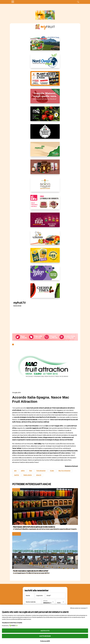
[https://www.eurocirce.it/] (45, 45)
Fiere (31, 471)
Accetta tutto (45, 631)
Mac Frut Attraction (64, 471)
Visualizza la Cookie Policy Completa (12, 623)
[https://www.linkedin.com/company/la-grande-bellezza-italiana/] (45, 133)
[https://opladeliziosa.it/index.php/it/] (45, 239)
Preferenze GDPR (45, 641)
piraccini (39, 475)
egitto (23, 471)
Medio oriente (28, 475)
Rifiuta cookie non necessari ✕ (79, 608)
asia (15, 471)
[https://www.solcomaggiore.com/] (45, 186)
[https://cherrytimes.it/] (45, 292)
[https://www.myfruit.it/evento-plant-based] (45, 80)
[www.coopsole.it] (45, 204)
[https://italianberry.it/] (45, 274)
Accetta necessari (45, 636)
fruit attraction (41, 471)
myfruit (16, 490)
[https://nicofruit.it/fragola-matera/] (45, 98)
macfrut (17, 475)
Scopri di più (17, 306)
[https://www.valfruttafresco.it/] (45, 151)
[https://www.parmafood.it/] (45, 257)
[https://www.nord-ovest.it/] (45, 62)
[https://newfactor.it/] (45, 221)
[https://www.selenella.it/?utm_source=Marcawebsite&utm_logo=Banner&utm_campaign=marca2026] (45, 168)
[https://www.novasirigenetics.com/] (45, 115)
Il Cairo (52, 471)
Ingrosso (16, 534)
